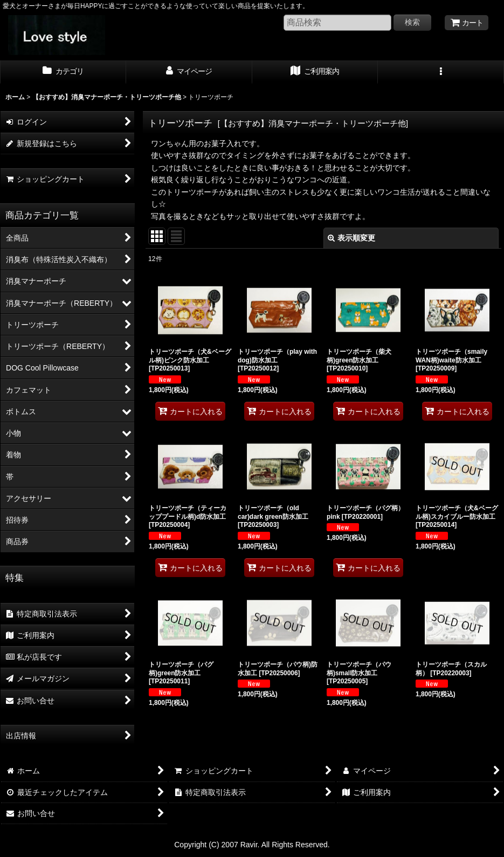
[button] (441, 72)
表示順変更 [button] (351, 238)
